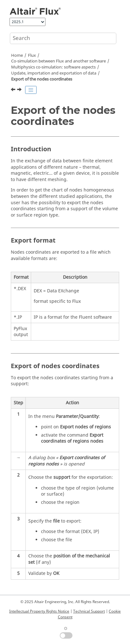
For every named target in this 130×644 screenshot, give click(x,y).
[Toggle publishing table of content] (31, 90)
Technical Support (89, 611)
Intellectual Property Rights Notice (39, 611)
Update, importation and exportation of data (54, 73)
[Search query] (63, 38)
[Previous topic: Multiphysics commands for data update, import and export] (14, 90)
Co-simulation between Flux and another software (58, 61)
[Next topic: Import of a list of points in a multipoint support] (20, 90)
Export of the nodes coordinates (42, 79)
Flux (32, 55)
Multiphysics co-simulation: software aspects (53, 67)
